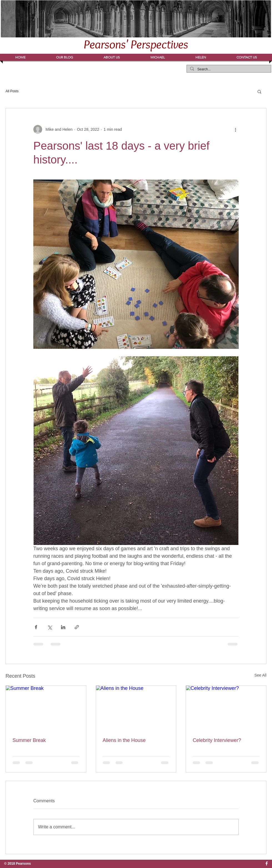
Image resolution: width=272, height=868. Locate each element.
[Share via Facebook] (36, 627)
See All (260, 675)
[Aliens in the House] (136, 708)
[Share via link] (77, 627)
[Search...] (228, 70)
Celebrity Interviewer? (217, 740)
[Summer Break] (46, 708)
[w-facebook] (267, 863)
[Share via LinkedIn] (63, 627)
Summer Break (29, 740)
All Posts (12, 91)
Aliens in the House (124, 740)
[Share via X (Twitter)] (50, 627)
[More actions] (235, 129)
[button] (158, 57)
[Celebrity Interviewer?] (226, 708)
